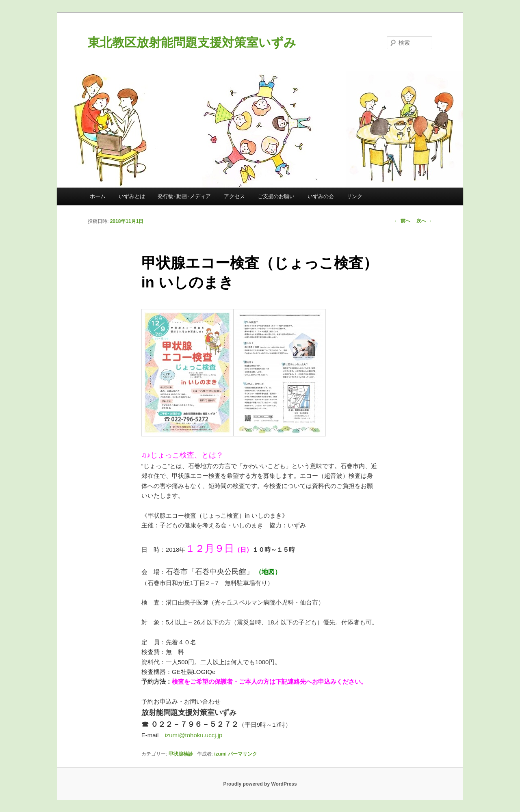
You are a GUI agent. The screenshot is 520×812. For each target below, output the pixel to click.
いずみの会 (321, 196)
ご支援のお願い (276, 196)
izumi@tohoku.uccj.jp (193, 735)
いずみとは (132, 196)
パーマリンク (243, 754)
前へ (402, 221)
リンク (354, 196)
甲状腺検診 (181, 754)
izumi (220, 754)
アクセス (234, 196)
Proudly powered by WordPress (260, 784)
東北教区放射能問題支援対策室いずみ (192, 42)
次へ (424, 221)
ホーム (98, 196)
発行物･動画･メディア (184, 196)
